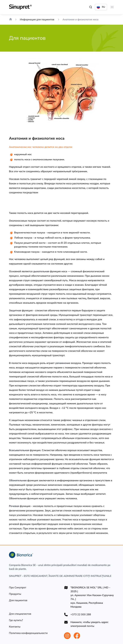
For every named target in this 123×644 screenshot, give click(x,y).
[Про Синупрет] (18, 588)
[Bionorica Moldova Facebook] (77, 636)
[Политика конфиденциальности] (28, 633)
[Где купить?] (16, 620)
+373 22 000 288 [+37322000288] (81, 615)
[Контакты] (15, 627)
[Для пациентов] (18, 600)
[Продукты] (15, 594)
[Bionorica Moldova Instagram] (67, 636)
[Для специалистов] (20, 614)
